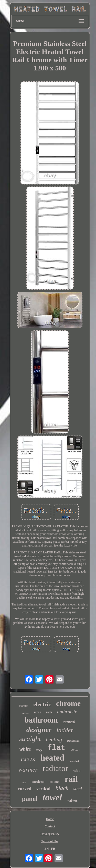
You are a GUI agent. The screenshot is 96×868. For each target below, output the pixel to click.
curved (24, 789)
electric (42, 704)
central (69, 722)
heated (52, 758)
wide (77, 771)
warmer (28, 770)
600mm (24, 706)
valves (72, 800)
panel (30, 799)
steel (78, 789)
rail (71, 779)
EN (47, 849)
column (54, 782)
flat (56, 748)
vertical (43, 789)
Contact (50, 826)
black (62, 788)
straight (30, 739)
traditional (74, 741)
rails (28, 760)
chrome (68, 703)
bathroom (41, 720)
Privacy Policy (50, 834)
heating (54, 739)
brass (26, 713)
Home (50, 819)
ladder (65, 730)
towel (52, 797)
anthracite (67, 711)
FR (53, 849)
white (25, 749)
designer (39, 730)
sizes (37, 712)
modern (38, 782)
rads (49, 712)
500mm (75, 750)
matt (24, 782)
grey (39, 750)
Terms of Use (50, 841)
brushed (74, 761)
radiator (56, 768)
